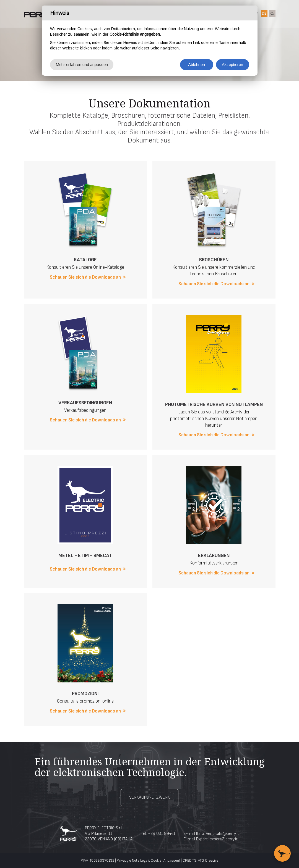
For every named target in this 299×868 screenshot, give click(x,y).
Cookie (156, 861)
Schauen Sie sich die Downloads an (85, 277)
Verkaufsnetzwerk (149, 797)
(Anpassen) (171, 861)
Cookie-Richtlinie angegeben (135, 34)
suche (272, 14)
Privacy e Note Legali (133, 861)
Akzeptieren (232, 64)
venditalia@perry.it (223, 834)
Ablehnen (197, 64)
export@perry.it (224, 839)
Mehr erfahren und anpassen (82, 64)
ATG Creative (208, 861)
